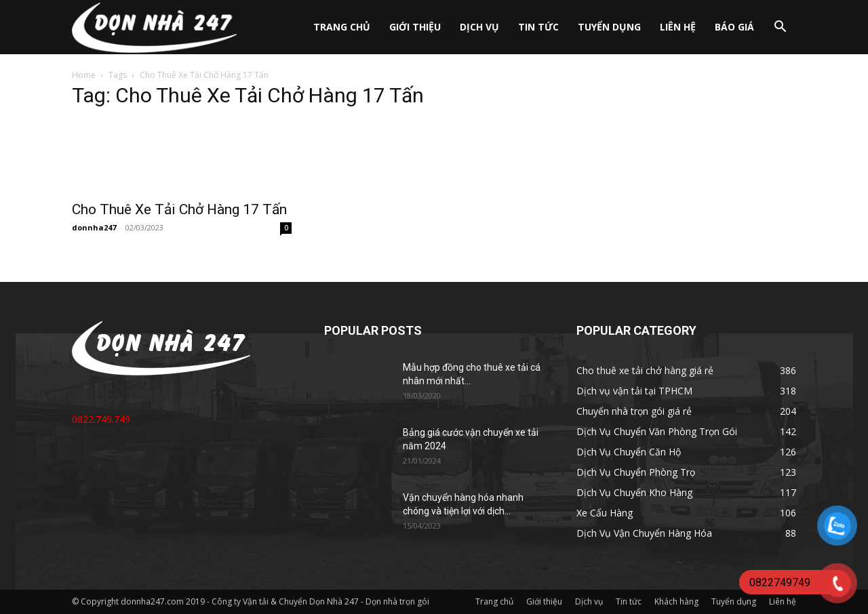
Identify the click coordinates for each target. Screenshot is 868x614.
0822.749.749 (101, 419)
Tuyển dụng (609, 27)
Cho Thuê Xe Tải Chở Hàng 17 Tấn (179, 209)
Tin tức (538, 27)
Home (84, 75)
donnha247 (94, 227)
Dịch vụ (479, 27)
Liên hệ (678, 27)
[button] (780, 28)
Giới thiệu (415, 27)
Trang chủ (342, 27)
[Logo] (154, 27)
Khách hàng (676, 601)
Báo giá (734, 27)
